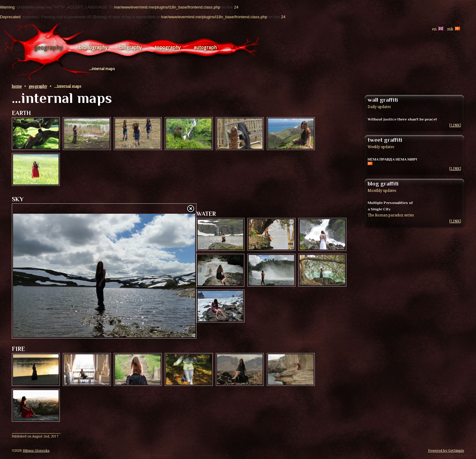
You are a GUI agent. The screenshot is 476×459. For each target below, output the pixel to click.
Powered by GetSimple (446, 451)
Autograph (205, 48)
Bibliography (93, 48)
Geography (48, 48)
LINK (455, 125)
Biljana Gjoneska (36, 451)
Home (17, 87)
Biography (130, 48)
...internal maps (102, 69)
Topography (168, 48)
